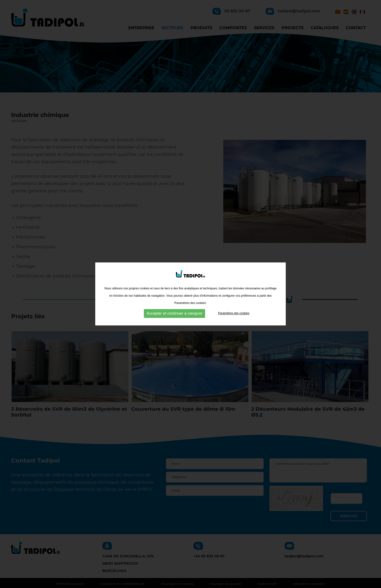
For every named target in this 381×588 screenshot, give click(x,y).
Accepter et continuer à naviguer (174, 313)
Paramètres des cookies (234, 313)
